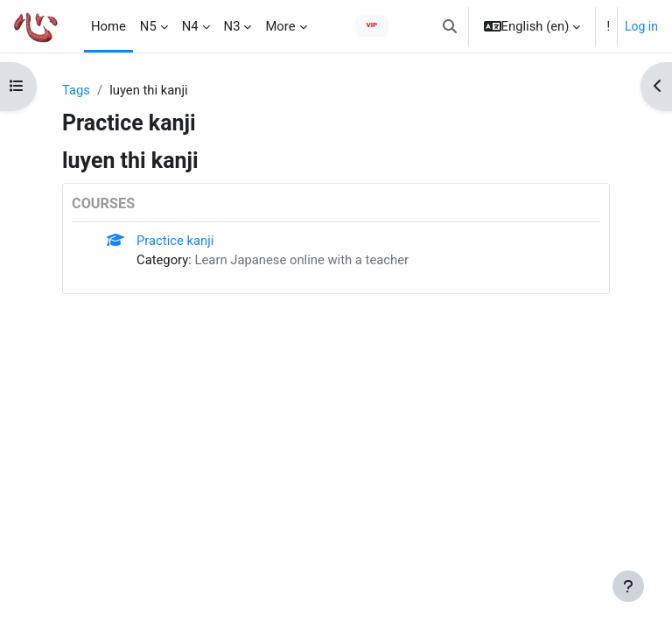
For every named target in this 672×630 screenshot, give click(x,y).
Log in (641, 26)
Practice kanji (175, 241)
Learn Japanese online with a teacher (302, 260)
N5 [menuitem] (148, 26)
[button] (450, 26)
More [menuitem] (280, 26)
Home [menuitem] (108, 26)
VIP (372, 25)
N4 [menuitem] (190, 26)
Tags (76, 90)
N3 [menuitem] (232, 26)
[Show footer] (628, 586)
